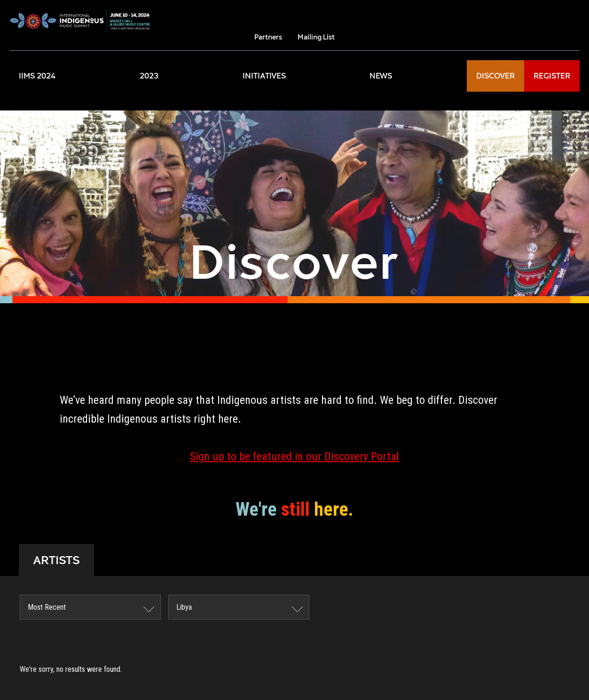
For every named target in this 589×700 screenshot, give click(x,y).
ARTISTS (56, 560)
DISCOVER (495, 76)
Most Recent (47, 607)
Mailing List (316, 37)
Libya (184, 607)
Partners (268, 37)
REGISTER (552, 76)
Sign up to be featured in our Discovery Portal (294, 456)
